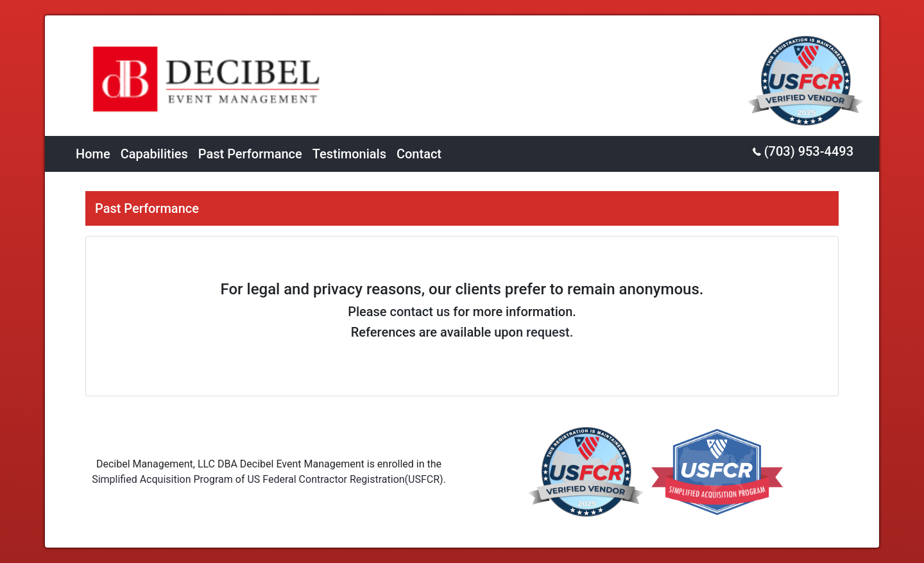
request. (550, 332)
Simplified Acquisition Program (162, 479)
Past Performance (250, 154)
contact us (420, 312)
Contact (419, 154)
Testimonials (349, 154)
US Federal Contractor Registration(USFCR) (345, 479)
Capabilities (154, 154)
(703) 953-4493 (803, 151)
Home (93, 154)
